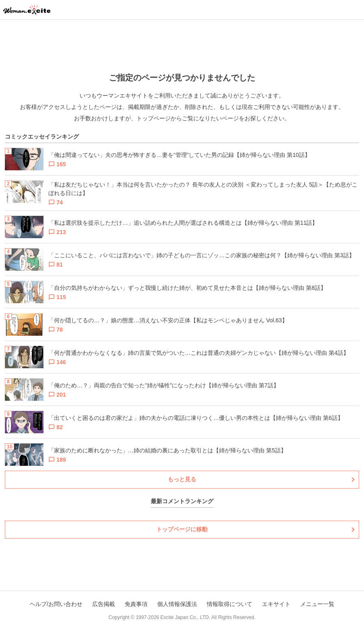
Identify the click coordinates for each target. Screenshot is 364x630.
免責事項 (136, 604)
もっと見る (182, 479)
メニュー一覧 (317, 604)
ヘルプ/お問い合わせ (56, 604)
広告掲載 (104, 604)
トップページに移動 (182, 529)
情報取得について (230, 604)
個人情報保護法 (177, 604)
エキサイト (276, 604)
